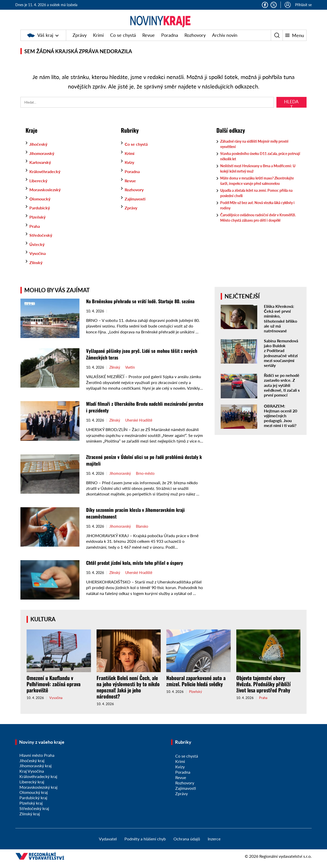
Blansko (142, 532)
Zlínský (37, 267)
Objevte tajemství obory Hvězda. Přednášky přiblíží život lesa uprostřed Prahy (264, 689)
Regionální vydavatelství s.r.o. (285, 861)
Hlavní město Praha (37, 760)
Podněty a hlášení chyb (145, 844)
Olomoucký (41, 204)
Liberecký (40, 186)
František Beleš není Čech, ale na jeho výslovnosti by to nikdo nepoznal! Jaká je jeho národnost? (128, 692)
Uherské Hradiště (139, 425)
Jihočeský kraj (32, 766)
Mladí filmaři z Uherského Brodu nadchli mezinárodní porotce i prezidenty (141, 412)
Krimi (98, 40)
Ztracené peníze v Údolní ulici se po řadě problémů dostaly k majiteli (138, 465)
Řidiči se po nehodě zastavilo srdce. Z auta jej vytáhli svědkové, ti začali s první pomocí (282, 390)
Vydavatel (108, 844)
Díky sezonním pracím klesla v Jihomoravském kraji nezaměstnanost (139, 518)
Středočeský (42, 240)
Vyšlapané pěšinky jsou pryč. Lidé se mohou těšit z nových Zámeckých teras (138, 359)
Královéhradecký (47, 176)
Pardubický (41, 213)
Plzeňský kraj (31, 808)
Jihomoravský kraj (36, 771)
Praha (35, 231)
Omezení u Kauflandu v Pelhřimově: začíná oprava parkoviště (54, 689)
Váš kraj (40, 40)
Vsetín (130, 373)
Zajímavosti (137, 204)
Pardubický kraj (33, 803)
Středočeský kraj (34, 813)
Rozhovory (195, 40)
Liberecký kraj (32, 787)
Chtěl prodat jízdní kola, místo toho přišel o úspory (139, 568)
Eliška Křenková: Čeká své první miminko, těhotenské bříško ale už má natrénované (281, 324)
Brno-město (145, 479)
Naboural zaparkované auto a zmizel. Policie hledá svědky (196, 686)
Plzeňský (38, 222)
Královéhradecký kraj (38, 781)
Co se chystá (123, 40)
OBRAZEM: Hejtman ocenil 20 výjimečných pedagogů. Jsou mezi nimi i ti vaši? (281, 421)
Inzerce (214, 844)
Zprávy (80, 40)
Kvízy (130, 167)
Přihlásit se (303, 5)
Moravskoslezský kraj (38, 792)
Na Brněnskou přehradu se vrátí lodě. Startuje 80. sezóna (145, 306)
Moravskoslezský (47, 195)
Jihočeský (40, 149)
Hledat (291, 108)
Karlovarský (42, 167)
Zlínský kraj (30, 819)
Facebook (265, 5)
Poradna (170, 40)
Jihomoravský (44, 158)
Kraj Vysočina (32, 776)
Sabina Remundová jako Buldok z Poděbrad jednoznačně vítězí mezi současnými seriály (281, 358)
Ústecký (38, 249)
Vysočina (39, 258)
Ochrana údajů (187, 844)
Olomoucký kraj (34, 797)
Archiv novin (225, 40)
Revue (149, 40)
